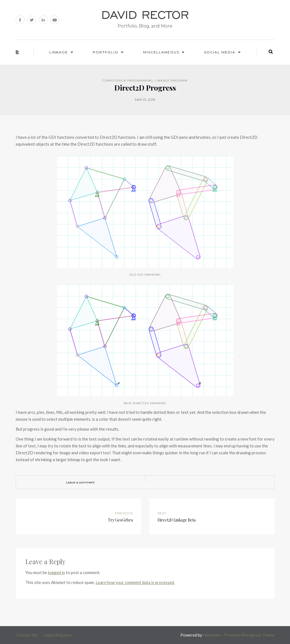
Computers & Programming (128, 81)
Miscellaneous (161, 52)
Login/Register (58, 635)
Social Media (220, 52)
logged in (56, 572)
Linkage (59, 52)
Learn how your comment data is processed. (135, 582)
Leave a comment (80, 482)
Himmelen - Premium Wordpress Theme (239, 635)
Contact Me (27, 635)
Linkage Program (171, 81)
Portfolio (106, 52)
